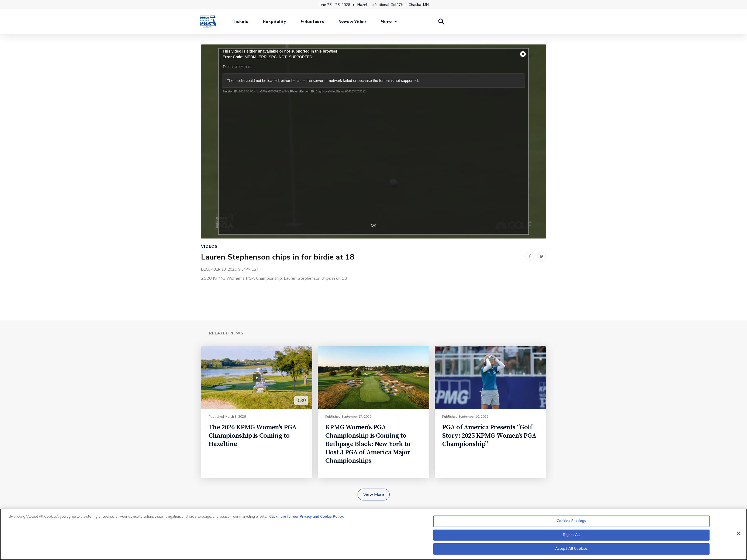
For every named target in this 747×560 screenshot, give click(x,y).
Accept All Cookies (571, 549)
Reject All (571, 535)
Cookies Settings (572, 521)
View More (374, 495)
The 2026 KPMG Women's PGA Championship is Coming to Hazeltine (253, 436)
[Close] (738, 534)
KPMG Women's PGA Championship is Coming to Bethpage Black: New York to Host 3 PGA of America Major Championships (368, 444)
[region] (373, 534)
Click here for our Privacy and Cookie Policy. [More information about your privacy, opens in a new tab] (306, 517)
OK (373, 225)
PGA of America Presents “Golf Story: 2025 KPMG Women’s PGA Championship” (489, 436)
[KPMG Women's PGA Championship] (208, 21)
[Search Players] (441, 22)
